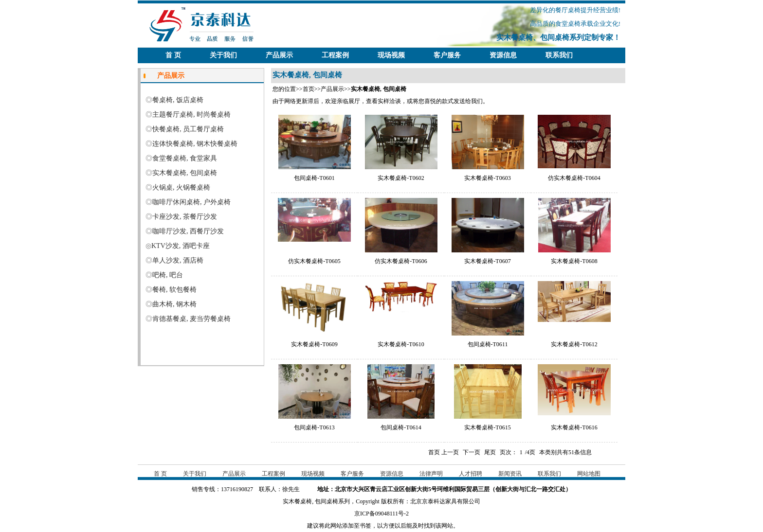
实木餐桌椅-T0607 (487, 261)
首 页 (173, 55)
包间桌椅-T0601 (314, 178)
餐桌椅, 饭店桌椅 (178, 100)
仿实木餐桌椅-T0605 (314, 261)
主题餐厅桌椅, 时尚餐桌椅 (191, 115)
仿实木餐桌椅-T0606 (401, 261)
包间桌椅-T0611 (488, 344)
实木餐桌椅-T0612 (574, 344)
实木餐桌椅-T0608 (574, 261)
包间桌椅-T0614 (401, 427)
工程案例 (335, 55)
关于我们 (223, 55)
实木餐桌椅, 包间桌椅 (185, 173)
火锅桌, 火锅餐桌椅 (181, 187)
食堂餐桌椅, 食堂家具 (185, 158)
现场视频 (391, 55)
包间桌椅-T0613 (314, 427)
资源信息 (503, 55)
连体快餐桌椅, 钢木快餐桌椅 (195, 144)
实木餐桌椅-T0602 (401, 178)
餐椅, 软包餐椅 (174, 290)
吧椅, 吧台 (168, 275)
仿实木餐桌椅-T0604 (574, 178)
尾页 (490, 452)
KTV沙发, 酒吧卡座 (181, 246)
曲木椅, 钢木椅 (174, 304)
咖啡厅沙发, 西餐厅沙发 (188, 231)
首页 (309, 89)
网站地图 (589, 474)
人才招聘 (471, 474)
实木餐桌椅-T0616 (574, 427)
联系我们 (559, 55)
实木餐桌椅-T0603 (487, 178)
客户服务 (447, 55)
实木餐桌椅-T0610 (401, 344)
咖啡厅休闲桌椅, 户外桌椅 (191, 202)
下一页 (472, 452)
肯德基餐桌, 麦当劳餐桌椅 (191, 319)
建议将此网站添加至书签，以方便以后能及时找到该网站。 (381, 526)
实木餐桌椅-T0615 (487, 427)
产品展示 (279, 55)
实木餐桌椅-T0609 (314, 344)
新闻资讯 (510, 474)
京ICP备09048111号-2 (381, 514)
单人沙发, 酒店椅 (178, 260)
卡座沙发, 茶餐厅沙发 (185, 217)
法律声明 (431, 474)
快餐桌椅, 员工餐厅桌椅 (188, 129)
